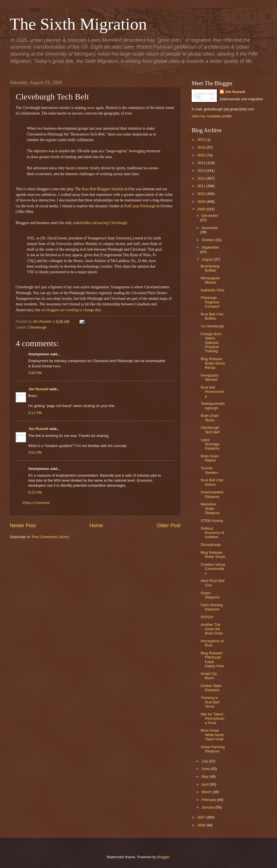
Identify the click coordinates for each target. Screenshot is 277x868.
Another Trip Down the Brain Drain (212, 629)
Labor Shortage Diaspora (210, 444)
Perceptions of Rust (212, 643)
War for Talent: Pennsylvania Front (212, 719)
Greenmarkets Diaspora (212, 494)
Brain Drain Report (210, 458)
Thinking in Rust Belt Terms (210, 702)
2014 (202, 163)
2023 (202, 140)
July (205, 761)
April (206, 784)
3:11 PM (35, 413)
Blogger (163, 857)
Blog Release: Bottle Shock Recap (213, 363)
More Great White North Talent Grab (212, 735)
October (208, 240)
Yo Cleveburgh (212, 326)
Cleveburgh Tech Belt (210, 430)
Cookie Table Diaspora (211, 688)
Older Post (169, 525)
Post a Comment (36, 503)
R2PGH (207, 617)
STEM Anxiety (212, 521)
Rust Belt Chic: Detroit (213, 482)
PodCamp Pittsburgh (140, 206)
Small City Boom (209, 676)
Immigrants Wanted (210, 377)
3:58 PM (35, 373)
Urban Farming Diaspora (213, 749)
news (91, 108)
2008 (202, 209)
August (208, 259)
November (210, 228)
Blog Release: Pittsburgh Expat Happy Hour (212, 659)
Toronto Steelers (209, 470)
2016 (202, 147)
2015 (202, 155)
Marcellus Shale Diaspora (210, 508)
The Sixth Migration (78, 24)
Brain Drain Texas (210, 418)
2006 (202, 825)
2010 (202, 194)
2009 (202, 202)
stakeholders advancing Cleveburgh (100, 223)
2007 (202, 817)
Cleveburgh (37, 327)
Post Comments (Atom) (51, 537)
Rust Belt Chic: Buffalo (213, 316)
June (206, 769)
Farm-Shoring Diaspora (212, 607)
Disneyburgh (211, 545)
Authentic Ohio (212, 290)
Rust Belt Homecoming (212, 392)
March (207, 792)
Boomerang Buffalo (210, 268)
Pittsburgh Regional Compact (210, 302)
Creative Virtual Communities (213, 569)
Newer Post (23, 525)
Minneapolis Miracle (210, 280)
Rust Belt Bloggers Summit (103, 189)
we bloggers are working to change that (71, 310)
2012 (202, 178)
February (209, 800)
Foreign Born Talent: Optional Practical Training (211, 343)
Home (96, 525)
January (208, 807)
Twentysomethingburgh (213, 406)
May (205, 777)
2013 (202, 171)
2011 (202, 186)
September (210, 247)
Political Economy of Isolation (212, 533)
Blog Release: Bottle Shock (213, 555)
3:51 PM (35, 452)
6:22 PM (35, 492)
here (57, 366)
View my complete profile (212, 116)
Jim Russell (38, 389)
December (210, 216)
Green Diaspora (210, 595)
